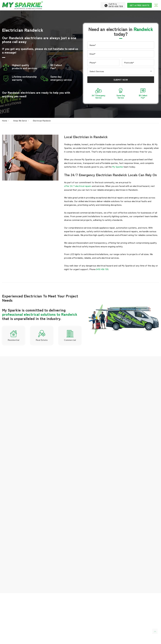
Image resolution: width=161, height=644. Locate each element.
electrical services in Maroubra (95, 485)
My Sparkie (118, 167)
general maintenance (12, 629)
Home (5, 121)
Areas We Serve (20, 121)
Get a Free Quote (139, 5)
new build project (26, 603)
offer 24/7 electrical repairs (78, 186)
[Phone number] (112, 5)
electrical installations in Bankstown (113, 477)
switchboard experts (35, 636)
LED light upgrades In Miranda (79, 481)
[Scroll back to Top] (155, 631)
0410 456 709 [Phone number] (17, 565)
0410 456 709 (102, 269)
